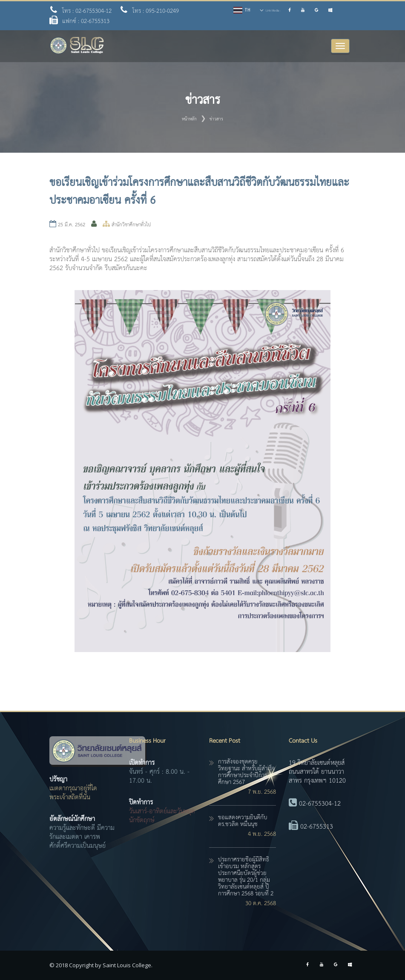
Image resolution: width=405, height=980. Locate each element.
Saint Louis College (127, 965)
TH (247, 10)
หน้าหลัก (189, 119)
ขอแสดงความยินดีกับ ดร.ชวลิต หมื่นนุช (243, 821)
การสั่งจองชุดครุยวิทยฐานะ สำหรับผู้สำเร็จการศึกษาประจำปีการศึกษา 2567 (246, 772)
